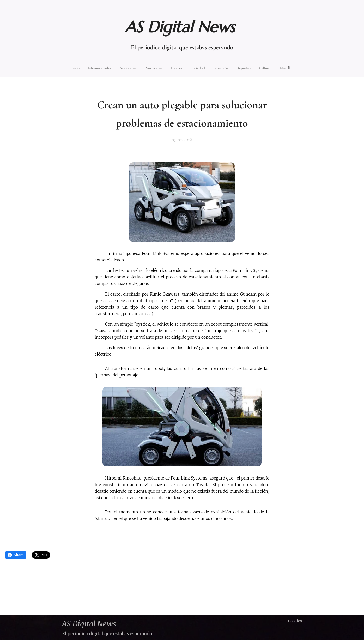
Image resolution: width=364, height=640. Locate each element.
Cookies (295, 621)
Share (16, 555)
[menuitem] (66, 69)
